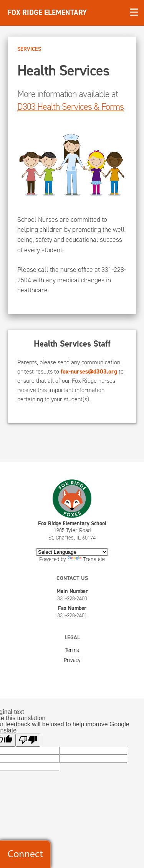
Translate (86, 559)
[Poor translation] (28, 740)
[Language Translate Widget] (72, 552)
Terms (72, 650)
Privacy (72, 660)
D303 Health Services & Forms (70, 107)
